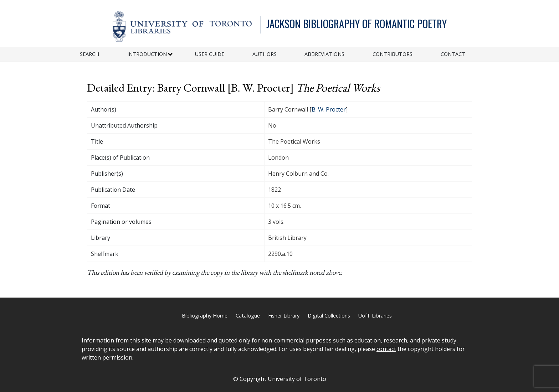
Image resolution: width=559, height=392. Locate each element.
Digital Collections (329, 316)
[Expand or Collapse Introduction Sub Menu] (170, 55)
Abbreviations (324, 54)
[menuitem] (104, 54)
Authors (265, 54)
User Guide (210, 54)
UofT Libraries (375, 316)
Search (89, 54)
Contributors (393, 54)
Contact (453, 54)
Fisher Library (284, 316)
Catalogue (248, 316)
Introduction (147, 54)
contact (386, 349)
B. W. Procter (329, 109)
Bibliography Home (205, 316)
